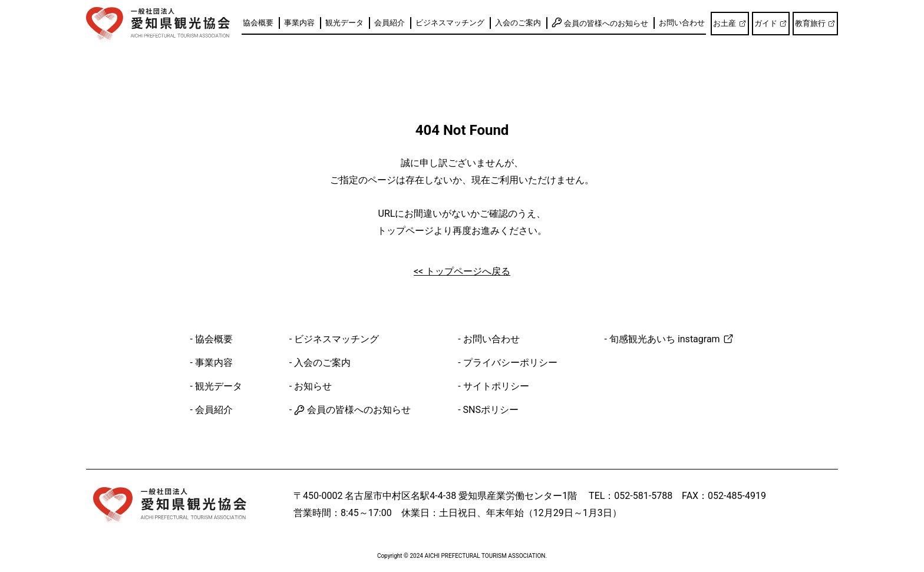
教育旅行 (815, 23)
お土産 (730, 23)
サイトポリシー (496, 386)
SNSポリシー (491, 410)
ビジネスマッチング (450, 23)
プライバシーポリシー (510, 363)
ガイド (771, 23)
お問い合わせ (682, 23)
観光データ (344, 23)
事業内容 (299, 23)
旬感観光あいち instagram (672, 339)
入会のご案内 (518, 23)
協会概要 (258, 23)
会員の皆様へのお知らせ (600, 22)
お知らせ (313, 386)
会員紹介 (390, 23)
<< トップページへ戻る (462, 271)
